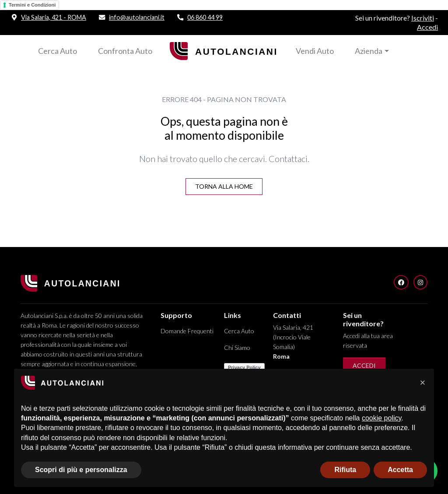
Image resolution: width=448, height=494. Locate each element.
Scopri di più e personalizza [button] (81, 470)
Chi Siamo (237, 348)
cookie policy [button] (381, 418)
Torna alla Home (224, 186)
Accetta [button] (400, 470)
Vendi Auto (315, 51)
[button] (423, 383)
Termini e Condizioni (32, 5)
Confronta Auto (125, 51)
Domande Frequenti (187, 331)
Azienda (369, 51)
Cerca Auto (58, 51)
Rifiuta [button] (345, 470)
